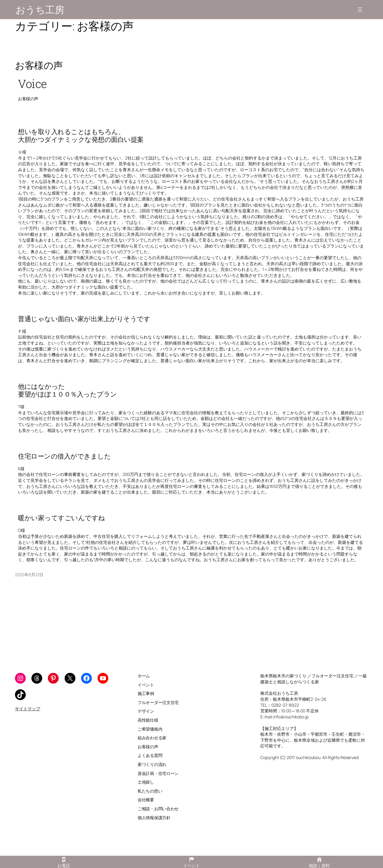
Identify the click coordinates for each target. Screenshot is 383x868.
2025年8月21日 (29, 575)
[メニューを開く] (360, 10)
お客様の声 (39, 65)
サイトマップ (28, 709)
